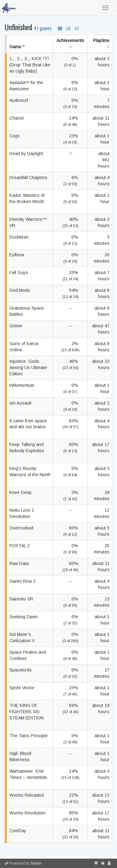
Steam (36, 863)
